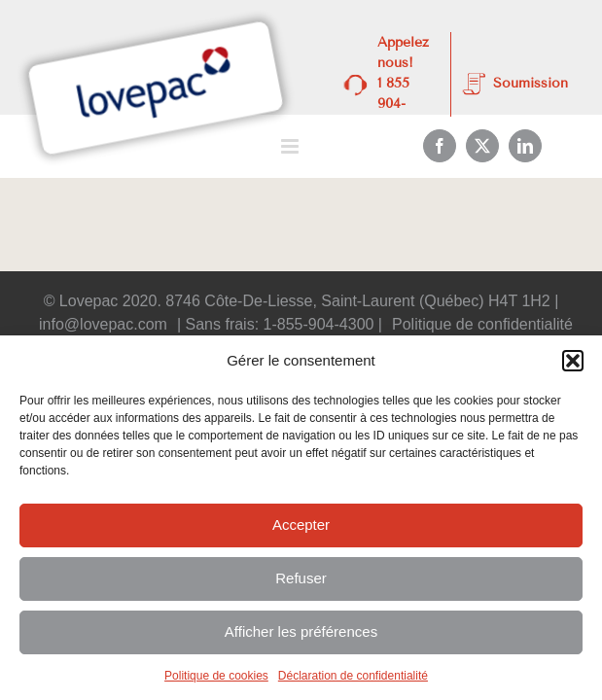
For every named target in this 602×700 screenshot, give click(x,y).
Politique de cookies (216, 676)
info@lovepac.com (103, 324)
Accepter (301, 525)
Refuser (301, 578)
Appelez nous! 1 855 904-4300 (403, 83)
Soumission (531, 83)
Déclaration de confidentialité (353, 676)
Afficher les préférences (301, 631)
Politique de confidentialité (482, 324)
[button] (573, 361)
